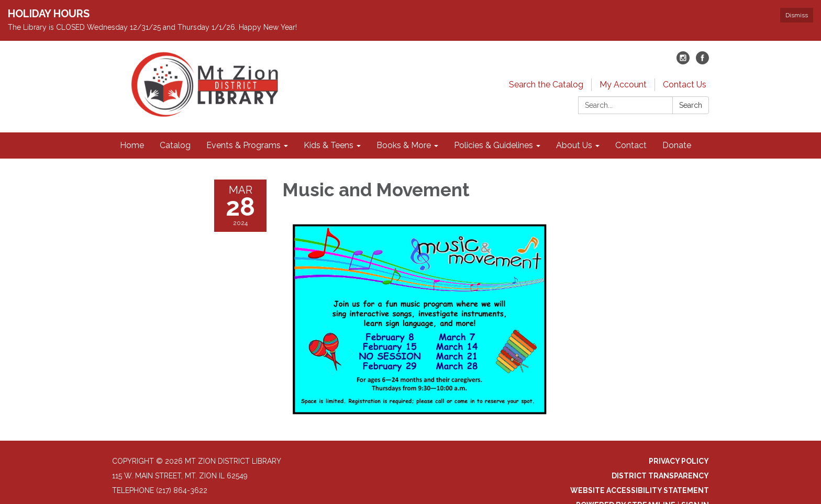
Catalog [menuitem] (175, 145)
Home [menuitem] (132, 145)
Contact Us (685, 85)
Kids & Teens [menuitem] (329, 145)
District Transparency (660, 476)
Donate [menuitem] (677, 145)
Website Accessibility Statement (640, 490)
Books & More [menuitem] (404, 145)
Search (691, 105)
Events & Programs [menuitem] (243, 145)
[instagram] (683, 61)
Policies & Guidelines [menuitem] (493, 145)
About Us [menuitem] (574, 145)
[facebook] (702, 61)
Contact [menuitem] (631, 145)
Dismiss (797, 15)
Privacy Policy (679, 461)
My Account (623, 85)
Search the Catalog (546, 85)
